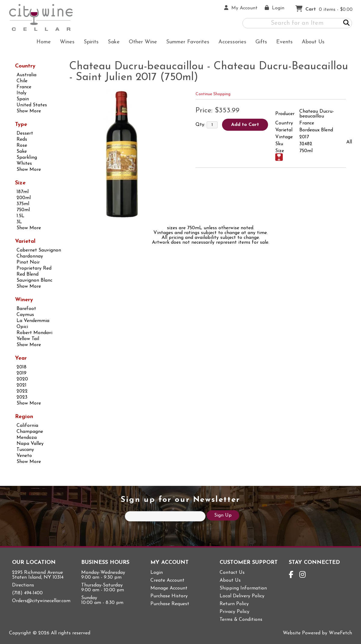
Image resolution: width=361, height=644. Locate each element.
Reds (22, 139)
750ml (23, 210)
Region (24, 417)
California (27, 426)
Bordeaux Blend (316, 130)
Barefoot (26, 309)
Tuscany (25, 450)
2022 (22, 391)
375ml (23, 204)
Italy (22, 93)
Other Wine (141, 43)
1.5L (20, 216)
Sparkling (27, 158)
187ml (23, 192)
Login (157, 573)
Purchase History (169, 596)
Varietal (25, 241)
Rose (22, 145)
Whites (24, 164)
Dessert (25, 133)
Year (21, 358)
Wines (65, 43)
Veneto (24, 456)
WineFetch (340, 633)
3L (19, 222)
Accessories (230, 43)
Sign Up (223, 515)
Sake (114, 42)
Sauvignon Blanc (34, 280)
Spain (23, 99)
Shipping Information (243, 588)
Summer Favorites (186, 43)
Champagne (30, 432)
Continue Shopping (213, 94)
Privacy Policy (234, 612)
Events (284, 42)
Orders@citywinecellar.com (41, 601)
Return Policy (234, 604)
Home (44, 42)
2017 (304, 137)
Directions (23, 585)
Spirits (89, 43)
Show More (29, 111)
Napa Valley (30, 444)
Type (21, 125)
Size (20, 183)
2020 (22, 379)
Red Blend (28, 274)
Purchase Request (170, 604)
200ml (24, 198)
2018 (22, 367)
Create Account (167, 580)
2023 (22, 397)
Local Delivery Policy (242, 596)
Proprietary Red (34, 268)
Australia (26, 75)
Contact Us (232, 573)
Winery (24, 300)
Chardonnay (30, 256)
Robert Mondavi (34, 333)
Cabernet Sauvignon (39, 250)
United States (32, 105)
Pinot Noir (28, 262)
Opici (22, 327)
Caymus (25, 315)
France (24, 87)
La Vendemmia (33, 321)
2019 (22, 373)
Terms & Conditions (241, 620)
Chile (22, 81)
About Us (311, 43)
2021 (22, 385)
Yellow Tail (28, 339)
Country (25, 66)
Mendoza (27, 438)
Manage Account (169, 588)
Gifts (259, 43)
